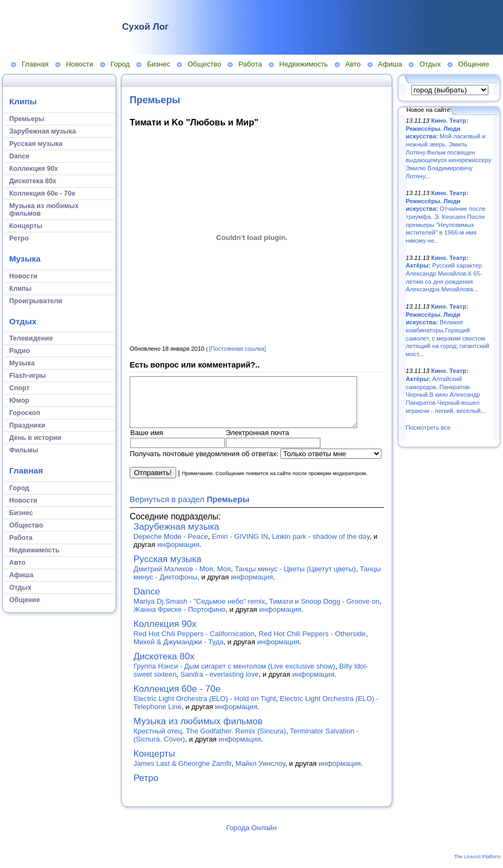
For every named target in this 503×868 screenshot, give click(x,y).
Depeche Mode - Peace (171, 546)
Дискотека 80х (164, 666)
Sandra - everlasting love (220, 684)
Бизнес (159, 64)
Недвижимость (304, 64)
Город (120, 64)
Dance (147, 601)
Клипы (23, 101)
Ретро (146, 788)
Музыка (25, 259)
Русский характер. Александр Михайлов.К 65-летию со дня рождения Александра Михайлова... (445, 274)
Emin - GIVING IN (240, 546)
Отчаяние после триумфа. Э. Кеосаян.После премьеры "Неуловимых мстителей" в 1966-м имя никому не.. (446, 217)
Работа (250, 64)
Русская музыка (167, 569)
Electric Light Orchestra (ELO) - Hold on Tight (205, 708)
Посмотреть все (428, 428)
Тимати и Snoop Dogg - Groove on (324, 611)
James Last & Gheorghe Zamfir (182, 773)
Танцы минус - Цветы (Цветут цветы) (295, 579)
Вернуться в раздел (190, 509)
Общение (474, 64)
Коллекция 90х (165, 634)
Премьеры (155, 100)
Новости (80, 64)
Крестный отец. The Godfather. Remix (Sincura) (210, 741)
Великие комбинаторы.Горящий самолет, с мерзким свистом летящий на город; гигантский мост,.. (448, 330)
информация (178, 554)
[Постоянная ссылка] (238, 349)
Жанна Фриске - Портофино (179, 619)
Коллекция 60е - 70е (177, 699)
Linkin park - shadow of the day (321, 546)
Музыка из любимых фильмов (198, 731)
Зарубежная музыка (176, 536)
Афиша (390, 64)
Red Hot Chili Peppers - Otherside (312, 643)
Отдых (430, 64)
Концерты (154, 763)
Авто (353, 64)
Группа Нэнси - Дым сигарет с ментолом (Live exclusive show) (234, 676)
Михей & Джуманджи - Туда (179, 652)
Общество (204, 64)
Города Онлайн (251, 837)
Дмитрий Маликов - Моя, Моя (182, 579)
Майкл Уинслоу (260, 773)
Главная (35, 64)
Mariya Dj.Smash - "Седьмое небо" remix (199, 611)
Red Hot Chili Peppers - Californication (194, 643)
